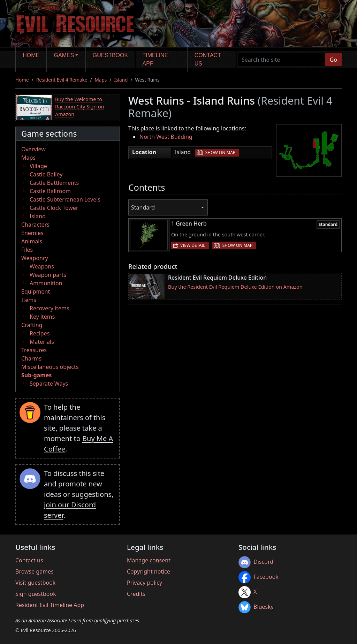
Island (121, 80)
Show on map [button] (220, 153)
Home (31, 55)
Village (38, 166)
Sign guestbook (36, 594)
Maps (101, 80)
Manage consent (149, 560)
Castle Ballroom (50, 191)
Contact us (208, 59)
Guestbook (110, 55)
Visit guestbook (35, 583)
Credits (136, 594)
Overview (33, 149)
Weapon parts (48, 275)
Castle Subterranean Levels (65, 199)
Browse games (35, 571)
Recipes (40, 333)
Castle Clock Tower (54, 208)
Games (64, 55)
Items (29, 300)
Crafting (32, 325)
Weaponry (35, 258)
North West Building (166, 137)
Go (333, 60)
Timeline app (155, 59)
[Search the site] (281, 60)
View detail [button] (193, 245)
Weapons (42, 266)
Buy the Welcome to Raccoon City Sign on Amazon (80, 107)
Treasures (34, 350)
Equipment (36, 291)
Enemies (32, 233)
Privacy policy (145, 583)
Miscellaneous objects (50, 367)
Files (27, 250)
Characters (35, 225)
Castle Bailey (46, 174)
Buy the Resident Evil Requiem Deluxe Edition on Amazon (235, 287)
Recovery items (50, 308)
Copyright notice (149, 571)
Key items (42, 317)
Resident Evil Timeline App (50, 605)
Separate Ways (49, 384)
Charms (31, 358)
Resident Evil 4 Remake (62, 80)
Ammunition (46, 283)
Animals (32, 241)
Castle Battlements (54, 183)
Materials (42, 342)
